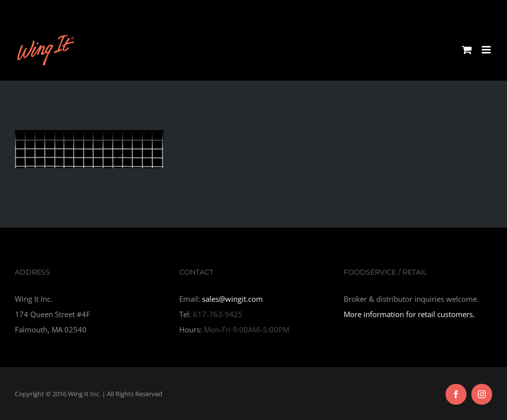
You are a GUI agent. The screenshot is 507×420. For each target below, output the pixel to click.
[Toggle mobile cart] (467, 50)
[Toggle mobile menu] (487, 50)
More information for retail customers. (409, 314)
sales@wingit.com (232, 299)
